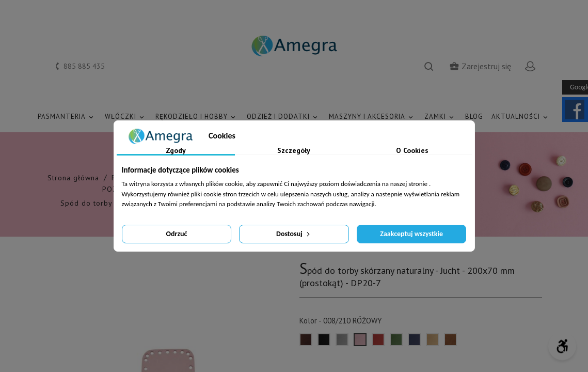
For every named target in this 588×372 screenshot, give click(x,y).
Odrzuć (176, 234)
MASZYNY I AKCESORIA (372, 117)
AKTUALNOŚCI (521, 117)
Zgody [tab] (176, 151)
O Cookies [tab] (412, 151)
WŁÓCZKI (126, 117)
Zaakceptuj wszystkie (411, 234)
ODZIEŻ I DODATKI (284, 117)
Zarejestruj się (480, 66)
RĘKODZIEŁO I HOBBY (197, 117)
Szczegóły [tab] (294, 151)
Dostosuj (294, 234)
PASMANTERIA (67, 117)
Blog (474, 117)
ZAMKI (441, 117)
